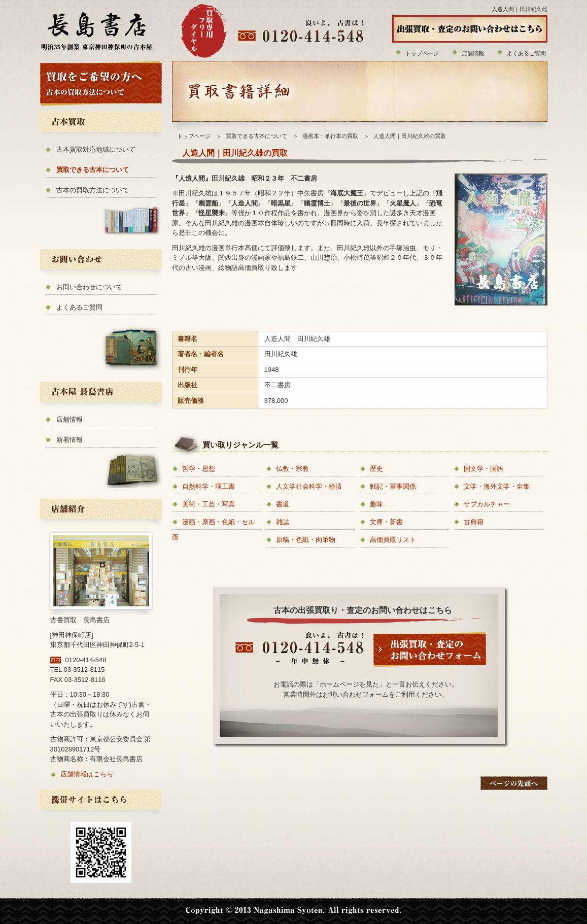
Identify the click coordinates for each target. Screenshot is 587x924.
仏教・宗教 (292, 469)
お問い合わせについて (89, 287)
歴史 (376, 469)
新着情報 (70, 440)
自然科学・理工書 (209, 486)
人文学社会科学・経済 (309, 486)
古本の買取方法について (93, 190)
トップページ (422, 53)
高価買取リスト (393, 540)
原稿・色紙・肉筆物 (306, 540)
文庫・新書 (386, 522)
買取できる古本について (93, 170)
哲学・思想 (199, 469)
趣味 (376, 504)
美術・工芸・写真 (209, 504)
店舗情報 (473, 53)
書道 (283, 504)
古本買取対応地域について (96, 149)
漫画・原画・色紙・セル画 (213, 529)
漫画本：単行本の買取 (330, 136)
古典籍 (474, 522)
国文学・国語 (484, 469)
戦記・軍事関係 (393, 486)
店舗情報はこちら (87, 774)
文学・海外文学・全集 (497, 486)
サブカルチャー (487, 504)
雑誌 (283, 522)
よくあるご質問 (526, 53)
